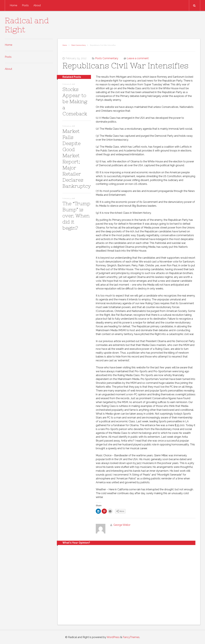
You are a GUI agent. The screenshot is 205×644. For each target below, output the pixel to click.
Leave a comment (138, 58)
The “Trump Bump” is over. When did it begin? (76, 216)
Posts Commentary (79, 45)
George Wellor (122, 525)
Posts (25, 5)
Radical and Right (27, 25)
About (37, 5)
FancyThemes (131, 637)
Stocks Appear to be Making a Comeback (75, 101)
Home (13, 5)
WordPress (113, 637)
